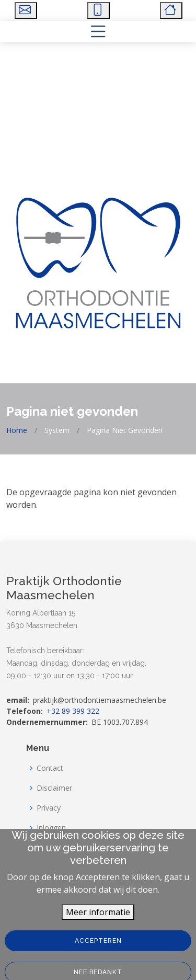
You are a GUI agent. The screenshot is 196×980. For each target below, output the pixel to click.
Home (17, 430)
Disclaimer (54, 788)
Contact (50, 768)
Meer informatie (98, 926)
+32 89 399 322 (73, 711)
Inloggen (51, 828)
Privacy (49, 808)
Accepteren (98, 955)
